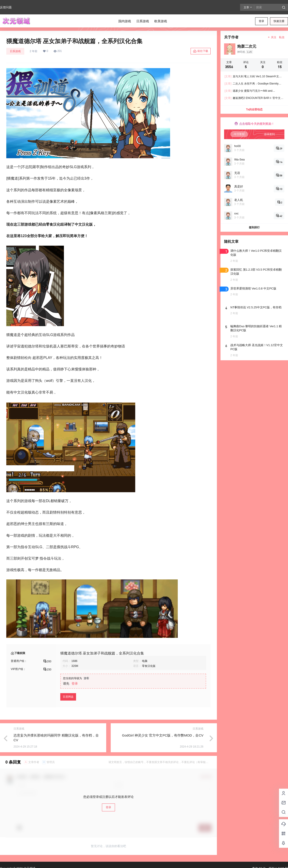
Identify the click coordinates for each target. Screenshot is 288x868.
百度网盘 (68, 697)
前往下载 (201, 51)
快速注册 (279, 21)
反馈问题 (6, 7)
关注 (272, 37)
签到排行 (254, 227)
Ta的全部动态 (254, 109)
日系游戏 (15, 51)
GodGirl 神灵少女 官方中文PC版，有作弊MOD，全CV (163, 735)
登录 (261, 21)
